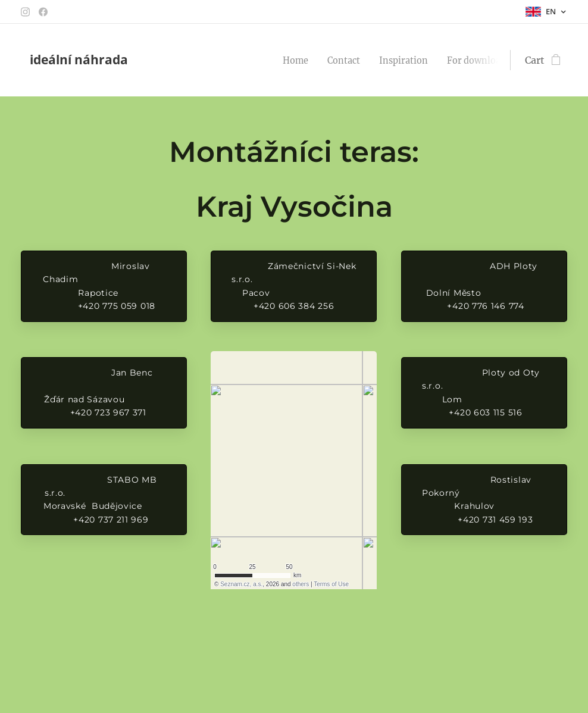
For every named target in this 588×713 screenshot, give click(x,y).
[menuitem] (310, 60)
